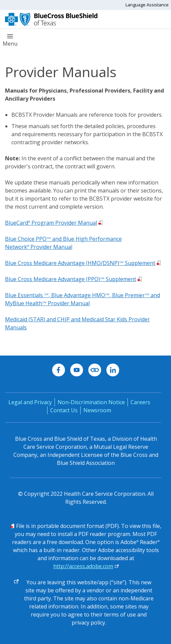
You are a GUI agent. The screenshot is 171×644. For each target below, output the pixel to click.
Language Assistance (147, 5)
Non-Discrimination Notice (91, 402)
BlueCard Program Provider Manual (51, 223)
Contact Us (64, 410)
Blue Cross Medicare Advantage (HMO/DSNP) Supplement (80, 263)
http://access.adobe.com (83, 566)
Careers (140, 402)
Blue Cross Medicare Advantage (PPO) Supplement (71, 279)
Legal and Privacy (30, 402)
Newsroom (97, 410)
